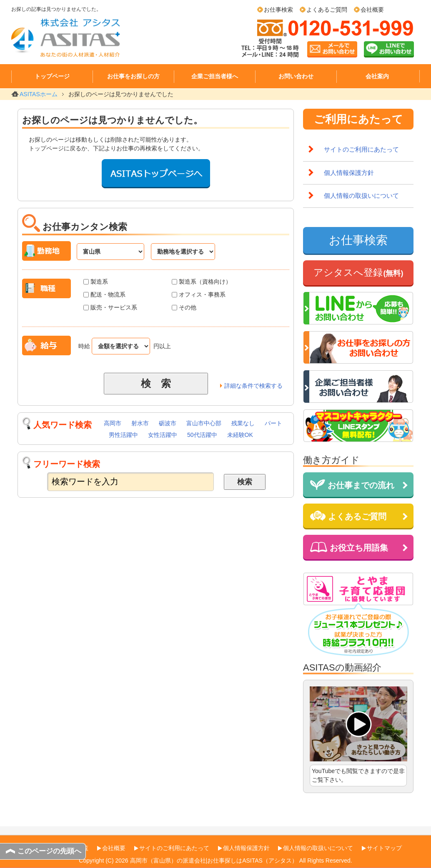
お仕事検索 (278, 10)
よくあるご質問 (327, 10)
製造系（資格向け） (202, 282)
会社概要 (372, 10)
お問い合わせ (296, 76)
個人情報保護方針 (349, 173)
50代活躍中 (202, 435)
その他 (184, 307)
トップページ (52, 76)
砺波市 (168, 423)
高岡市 (113, 423)
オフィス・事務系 (199, 294)
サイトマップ (384, 848)
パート (273, 423)
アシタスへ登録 (358, 272)
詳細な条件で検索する (253, 386)
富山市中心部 (204, 423)
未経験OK (240, 435)
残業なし (243, 423)
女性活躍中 (163, 435)
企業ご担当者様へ (215, 76)
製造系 (96, 282)
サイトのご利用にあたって (361, 149)
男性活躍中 (123, 435)
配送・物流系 (104, 294)
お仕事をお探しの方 (133, 76)
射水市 (140, 423)
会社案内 (377, 76)
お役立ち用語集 (349, 547)
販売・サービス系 (110, 307)
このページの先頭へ (49, 851)
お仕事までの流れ (352, 485)
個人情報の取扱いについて (361, 196)
